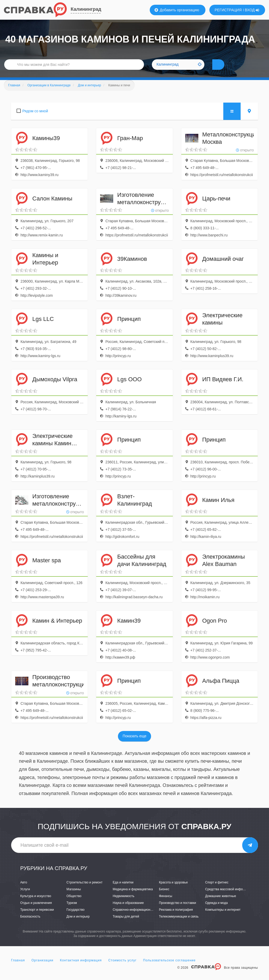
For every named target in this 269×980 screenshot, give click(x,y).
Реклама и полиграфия (176, 917)
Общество (74, 904)
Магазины (74, 897)
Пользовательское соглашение (169, 968)
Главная (18, 968)
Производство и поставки (177, 910)
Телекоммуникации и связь (179, 924)
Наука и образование (128, 910)
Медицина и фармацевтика (133, 897)
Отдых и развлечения (36, 910)
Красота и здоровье (173, 890)
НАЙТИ (227, 69)
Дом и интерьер (78, 924)
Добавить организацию (177, 10)
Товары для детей (126, 924)
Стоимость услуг (122, 968)
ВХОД (252, 10)
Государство (76, 917)
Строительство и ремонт (84, 890)
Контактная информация (81, 968)
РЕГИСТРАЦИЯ (228, 10)
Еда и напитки (123, 890)
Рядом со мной (35, 119)
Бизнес (164, 897)
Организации (43, 968)
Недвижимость (124, 904)
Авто (24, 890)
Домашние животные (221, 904)
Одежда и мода (216, 910)
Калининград (86, 9)
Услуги (25, 897)
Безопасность (30, 924)
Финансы (165, 904)
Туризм (72, 910)
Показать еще (134, 744)
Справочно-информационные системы (141, 917)
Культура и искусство (36, 904)
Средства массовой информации (229, 897)
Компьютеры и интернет (223, 917)
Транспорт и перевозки (37, 917)
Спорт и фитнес (217, 890)
